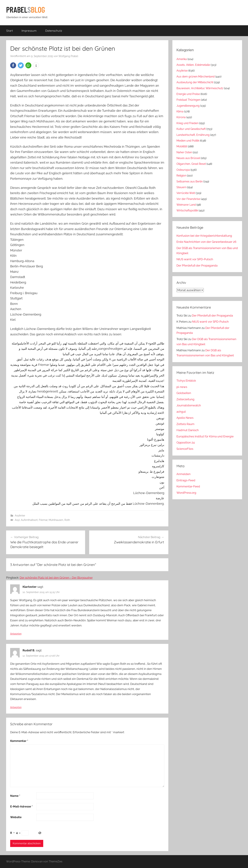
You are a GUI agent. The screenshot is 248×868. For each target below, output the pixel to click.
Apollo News (185, 418)
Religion (181, 176)
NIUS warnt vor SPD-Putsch (195, 259)
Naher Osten (184, 152)
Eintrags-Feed (186, 480)
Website (16, 817)
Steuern (181, 187)
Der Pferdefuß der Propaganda (197, 265)
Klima (180, 111)
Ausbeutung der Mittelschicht (195, 82)
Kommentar (19, 741)
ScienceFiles (185, 449)
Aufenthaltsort (29, 520)
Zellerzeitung (185, 399)
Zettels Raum (185, 424)
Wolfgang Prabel (68, 56)
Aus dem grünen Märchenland (196, 77)
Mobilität (182, 146)
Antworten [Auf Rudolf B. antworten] (16, 707)
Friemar (43, 520)
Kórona (181, 117)
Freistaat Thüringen (188, 100)
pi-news (182, 387)
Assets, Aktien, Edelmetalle (193, 65)
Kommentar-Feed (188, 486)
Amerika (182, 59)
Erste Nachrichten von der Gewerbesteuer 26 (206, 242)
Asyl (17, 520)
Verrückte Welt (186, 193)
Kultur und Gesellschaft (191, 129)
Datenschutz (54, 31)
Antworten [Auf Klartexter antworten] (16, 634)
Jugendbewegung (188, 106)
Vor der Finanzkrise (188, 199)
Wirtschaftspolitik (187, 210)
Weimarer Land (186, 205)
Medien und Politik (188, 141)
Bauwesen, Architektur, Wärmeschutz (200, 88)
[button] (13, 65)
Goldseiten (184, 393)
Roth (67, 520)
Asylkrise (20, 516)
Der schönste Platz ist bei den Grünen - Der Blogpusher (56, 578)
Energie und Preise (188, 94)
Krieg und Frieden (187, 123)
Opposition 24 (186, 442)
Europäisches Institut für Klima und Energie (205, 436)
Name (15, 796)
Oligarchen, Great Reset (191, 164)
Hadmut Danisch (188, 430)
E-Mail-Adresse (21, 806)
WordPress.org (186, 493)
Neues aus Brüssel (188, 158)
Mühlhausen (56, 520)
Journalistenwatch (189, 405)
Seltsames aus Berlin (190, 181)
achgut (181, 412)
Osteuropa (183, 170)
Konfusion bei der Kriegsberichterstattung (204, 236)
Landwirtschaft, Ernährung (193, 135)
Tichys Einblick (186, 381)
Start (10, 31)
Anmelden (183, 474)
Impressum (29, 31)
